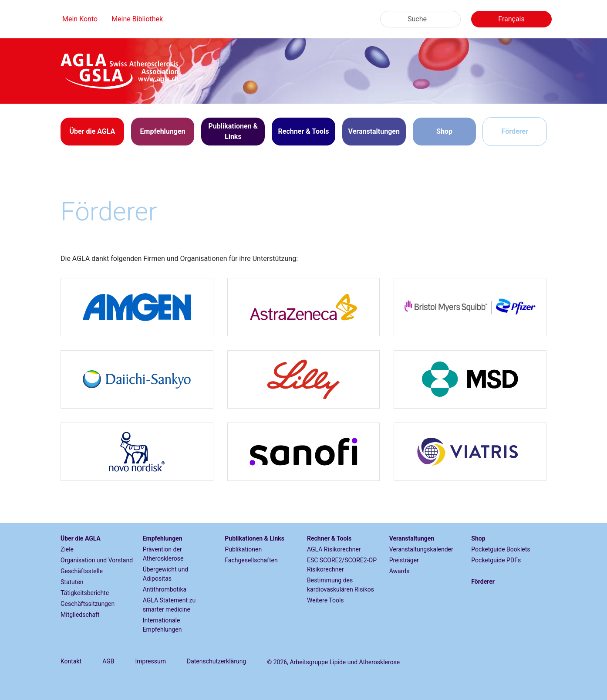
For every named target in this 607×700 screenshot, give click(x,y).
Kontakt (71, 661)
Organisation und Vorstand (97, 560)
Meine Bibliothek (137, 19)
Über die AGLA (81, 538)
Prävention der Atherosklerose (163, 554)
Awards (400, 571)
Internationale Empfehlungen (162, 625)
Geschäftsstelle (82, 571)
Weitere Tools (325, 600)
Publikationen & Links (255, 538)
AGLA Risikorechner (334, 549)
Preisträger (404, 560)
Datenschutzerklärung (216, 661)
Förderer (515, 131)
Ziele (67, 549)
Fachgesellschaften (251, 560)
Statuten (72, 582)
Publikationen (243, 549)
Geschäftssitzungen (88, 604)
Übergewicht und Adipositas (166, 574)
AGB (108, 661)
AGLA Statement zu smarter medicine (169, 605)
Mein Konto (80, 19)
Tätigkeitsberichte (85, 593)
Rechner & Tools (329, 538)
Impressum (151, 661)
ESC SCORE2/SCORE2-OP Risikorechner (342, 565)
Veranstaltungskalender (421, 549)
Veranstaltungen (412, 538)
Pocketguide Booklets (501, 549)
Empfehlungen (163, 538)
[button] (92, 132)
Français (511, 19)
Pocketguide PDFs (496, 560)
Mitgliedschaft (80, 615)
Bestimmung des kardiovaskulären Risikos (341, 585)
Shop (444, 131)
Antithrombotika (165, 589)
